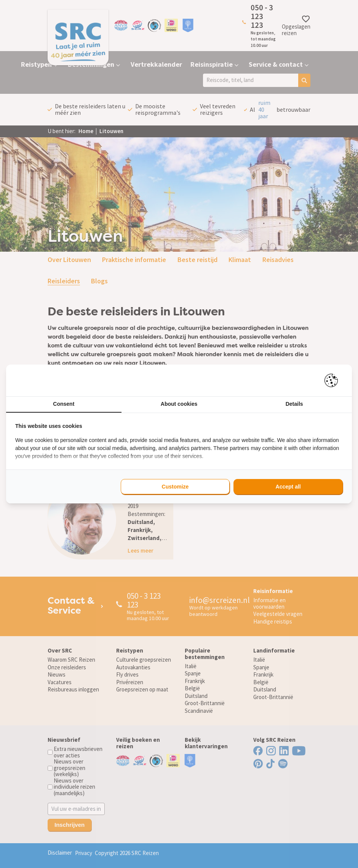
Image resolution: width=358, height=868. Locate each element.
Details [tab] (294, 404)
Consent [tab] (64, 404)
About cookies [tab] (179, 404)
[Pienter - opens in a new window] (334, 380)
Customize (175, 487)
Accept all (288, 487)
